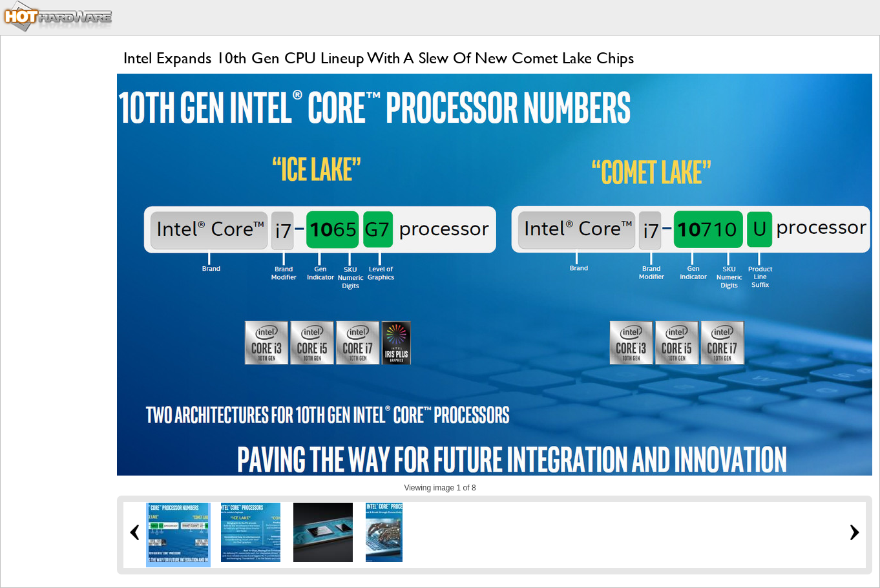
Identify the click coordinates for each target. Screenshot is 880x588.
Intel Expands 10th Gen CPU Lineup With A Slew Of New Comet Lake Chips (379, 58)
